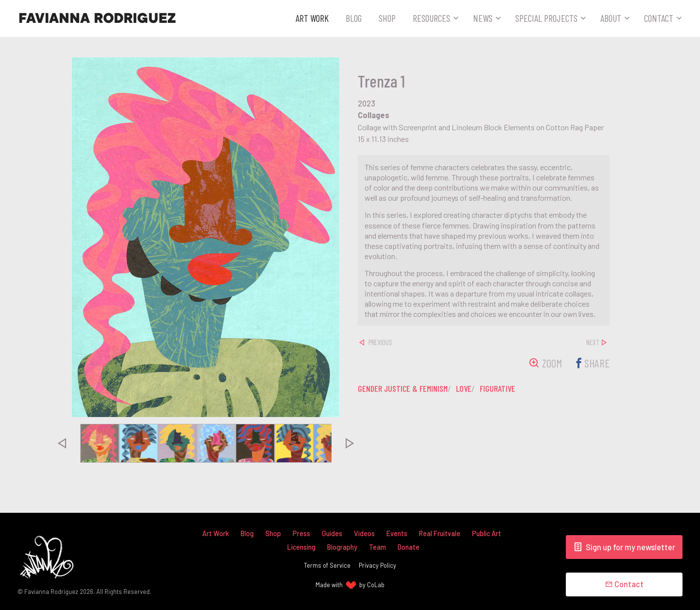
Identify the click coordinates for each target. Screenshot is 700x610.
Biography (342, 547)
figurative (501, 388)
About (611, 18)
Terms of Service (327, 565)
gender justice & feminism (404, 388)
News (483, 18)
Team (377, 547)
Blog (354, 18)
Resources (431, 18)
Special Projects (546, 18)
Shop (387, 18)
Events (397, 533)
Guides (332, 533)
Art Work (312, 18)
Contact (659, 18)
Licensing (301, 547)
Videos (364, 533)
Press (301, 533)
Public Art (487, 533)
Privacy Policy (377, 565)
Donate (409, 547)
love (467, 388)
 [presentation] (62, 443)
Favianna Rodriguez (97, 18)
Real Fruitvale (440, 533)
